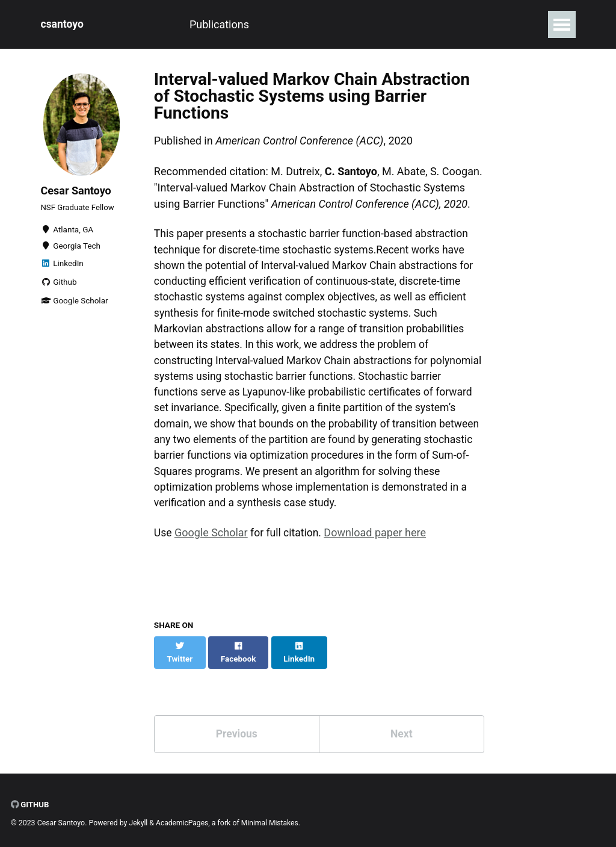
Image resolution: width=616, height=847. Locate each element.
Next (401, 730)
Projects (304, 24)
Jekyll (139, 820)
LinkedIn (62, 267)
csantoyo (63, 24)
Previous (237, 730)
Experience (236, 24)
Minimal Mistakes (272, 820)
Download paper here (378, 541)
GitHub (30, 801)
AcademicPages (183, 820)
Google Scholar (75, 304)
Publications (158, 24)
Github (59, 285)
